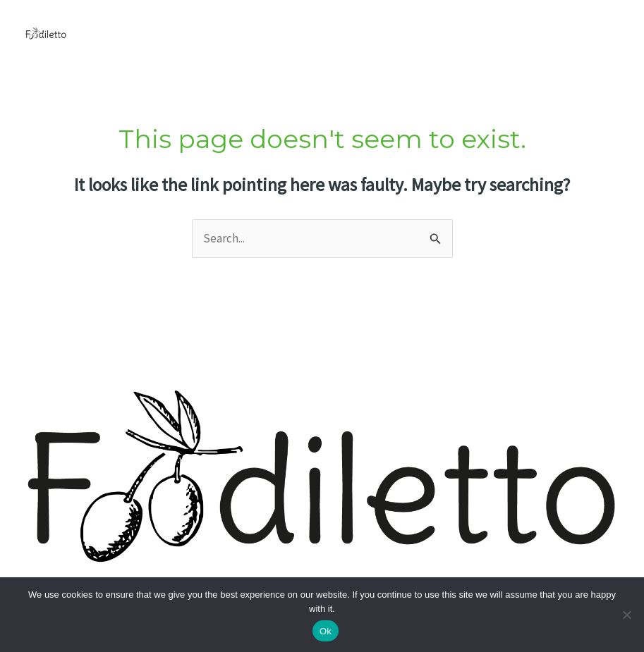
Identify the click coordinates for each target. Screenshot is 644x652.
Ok (326, 631)
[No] (626, 615)
